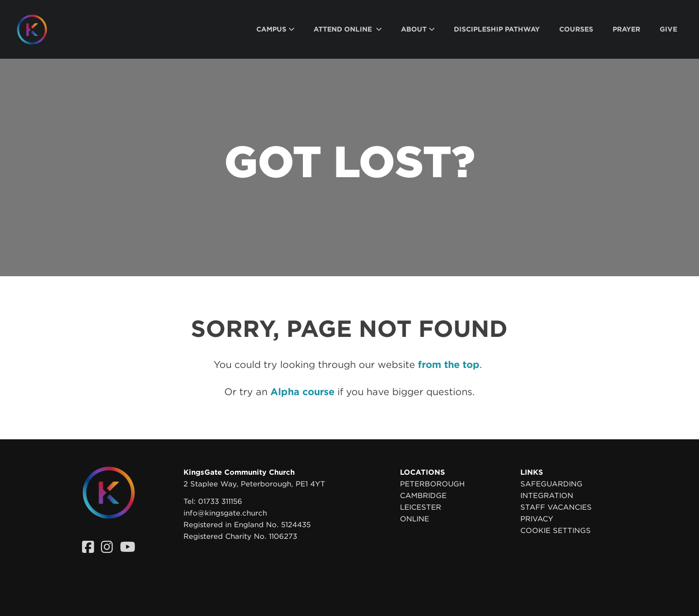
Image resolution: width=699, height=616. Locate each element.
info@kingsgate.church (225, 513)
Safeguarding (551, 484)
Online (415, 519)
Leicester (421, 507)
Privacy (537, 519)
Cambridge (423, 496)
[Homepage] (39, 30)
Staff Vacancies (556, 507)
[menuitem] (275, 29)
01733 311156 (220, 501)
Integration (547, 496)
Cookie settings (556, 531)
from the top (449, 365)
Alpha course (302, 392)
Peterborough (432, 484)
